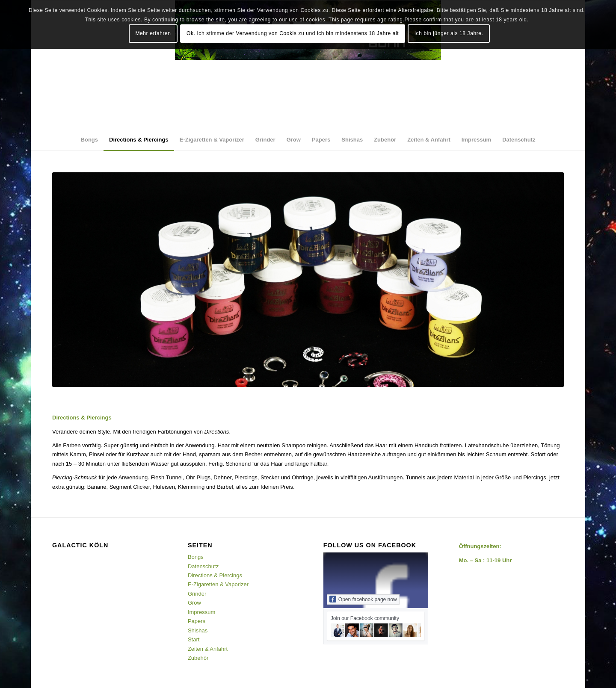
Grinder (197, 594)
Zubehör (198, 658)
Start (194, 639)
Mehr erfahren (153, 33)
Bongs (196, 557)
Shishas (198, 630)
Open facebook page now (363, 599)
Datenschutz (203, 566)
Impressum (201, 612)
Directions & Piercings (215, 575)
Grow (194, 603)
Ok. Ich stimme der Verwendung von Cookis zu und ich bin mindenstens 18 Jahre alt (293, 33)
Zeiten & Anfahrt (208, 649)
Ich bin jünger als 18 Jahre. (449, 33)
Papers (197, 621)
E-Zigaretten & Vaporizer (218, 584)
